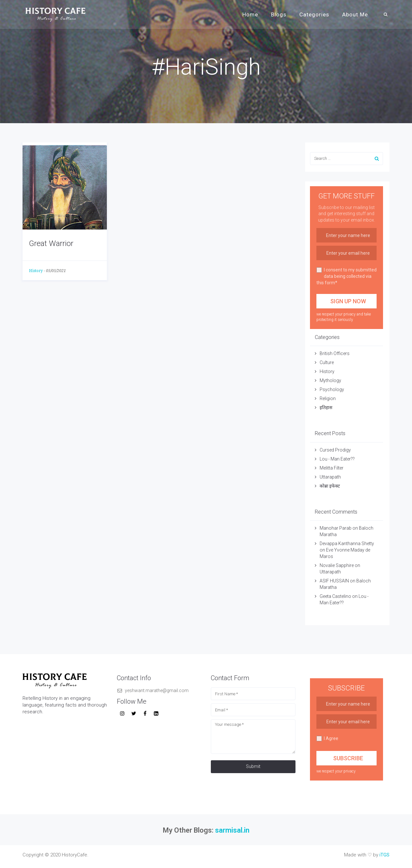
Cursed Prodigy (335, 450)
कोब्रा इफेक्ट (330, 486)
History (36, 271)
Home (250, 14)
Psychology (332, 389)
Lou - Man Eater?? (337, 459)
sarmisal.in (232, 830)
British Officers (335, 353)
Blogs (279, 14)
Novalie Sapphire (337, 565)
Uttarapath (330, 477)
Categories (314, 14)
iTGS (384, 855)
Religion (328, 398)
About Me (355, 14)
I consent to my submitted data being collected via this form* (346, 276)
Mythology (330, 380)
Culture (327, 362)
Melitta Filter (332, 468)
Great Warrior (51, 243)
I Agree (327, 739)
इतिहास (326, 407)
